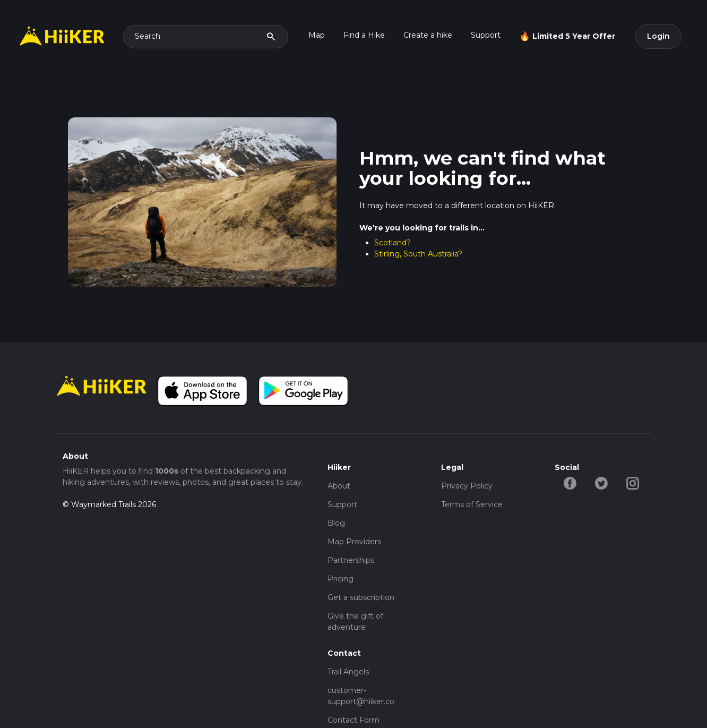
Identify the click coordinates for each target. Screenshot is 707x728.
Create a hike (428, 35)
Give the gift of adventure (355, 622)
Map (317, 35)
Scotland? (393, 243)
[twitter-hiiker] (602, 482)
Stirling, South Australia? (418, 254)
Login (658, 36)
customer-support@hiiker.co (361, 696)
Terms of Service (472, 504)
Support (486, 35)
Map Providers (354, 542)
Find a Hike (364, 35)
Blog (336, 523)
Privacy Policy (467, 486)
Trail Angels (348, 672)
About (339, 486)
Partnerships (351, 560)
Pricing (340, 579)
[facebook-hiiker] (570, 482)
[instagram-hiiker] (633, 482)
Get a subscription (361, 597)
